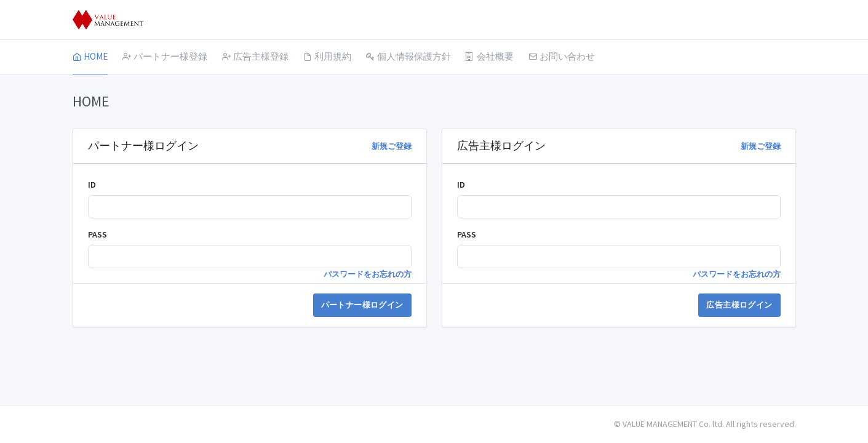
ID (92, 185)
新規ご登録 (392, 146)
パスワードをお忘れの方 (368, 274)
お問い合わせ (562, 56)
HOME (90, 56)
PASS (98, 234)
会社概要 (490, 56)
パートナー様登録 (165, 56)
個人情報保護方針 (408, 56)
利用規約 (327, 56)
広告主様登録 (255, 56)
